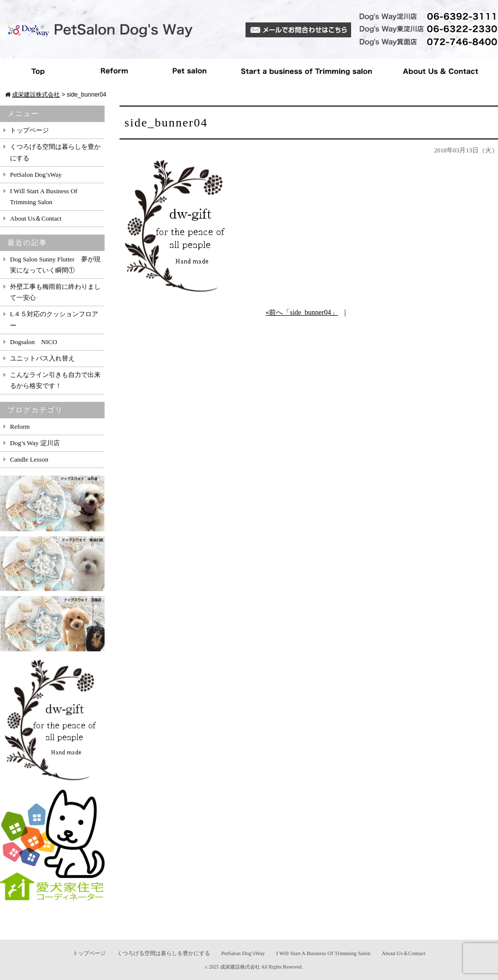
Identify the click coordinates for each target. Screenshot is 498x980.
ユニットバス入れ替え (42, 358)
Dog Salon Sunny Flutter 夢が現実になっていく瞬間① (55, 265)
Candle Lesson (29, 459)
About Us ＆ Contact (440, 71)
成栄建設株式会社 (240, 967)
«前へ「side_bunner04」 (302, 312)
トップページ (29, 130)
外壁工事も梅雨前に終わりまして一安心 (55, 292)
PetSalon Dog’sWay (36, 175)
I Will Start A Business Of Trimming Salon (44, 196)
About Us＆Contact (36, 218)
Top (38, 71)
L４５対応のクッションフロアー (54, 319)
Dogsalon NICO (34, 342)
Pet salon (190, 71)
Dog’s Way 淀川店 (35, 443)
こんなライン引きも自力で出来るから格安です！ (55, 380)
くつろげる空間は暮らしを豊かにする (55, 152)
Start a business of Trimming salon (306, 71)
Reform (115, 71)
